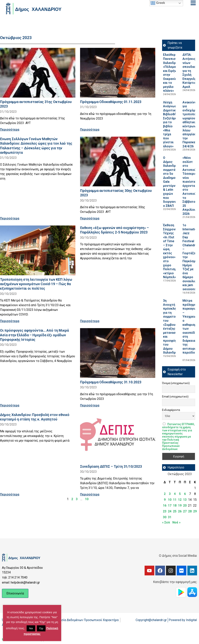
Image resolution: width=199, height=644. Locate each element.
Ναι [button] (31, 628)
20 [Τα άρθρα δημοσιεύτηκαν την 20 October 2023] (185, 506)
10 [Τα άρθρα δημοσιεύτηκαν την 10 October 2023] (170, 500)
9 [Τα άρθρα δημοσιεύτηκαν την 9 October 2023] (165, 500)
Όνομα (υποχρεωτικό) (176, 383)
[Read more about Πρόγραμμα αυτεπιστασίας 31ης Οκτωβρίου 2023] (38, 73)
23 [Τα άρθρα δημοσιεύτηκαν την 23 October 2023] (165, 511)
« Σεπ (166, 522)
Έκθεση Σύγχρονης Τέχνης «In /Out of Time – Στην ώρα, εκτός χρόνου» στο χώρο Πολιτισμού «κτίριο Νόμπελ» (172, 251)
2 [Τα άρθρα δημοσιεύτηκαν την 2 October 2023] (165, 494)
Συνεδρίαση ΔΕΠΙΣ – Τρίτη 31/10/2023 (111, 466)
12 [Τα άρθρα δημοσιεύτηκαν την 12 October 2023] (180, 500)
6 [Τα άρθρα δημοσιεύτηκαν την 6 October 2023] (185, 494)
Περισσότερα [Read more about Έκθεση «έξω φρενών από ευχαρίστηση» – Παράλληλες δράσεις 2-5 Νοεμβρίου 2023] (90, 321)
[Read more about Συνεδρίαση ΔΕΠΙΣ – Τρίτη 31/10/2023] (118, 437)
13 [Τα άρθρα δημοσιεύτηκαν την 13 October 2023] (185, 500)
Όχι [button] (41, 628)
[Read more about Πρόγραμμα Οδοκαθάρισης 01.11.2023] (118, 73)
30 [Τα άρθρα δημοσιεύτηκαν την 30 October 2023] (165, 517)
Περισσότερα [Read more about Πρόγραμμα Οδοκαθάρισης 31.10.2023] (90, 405)
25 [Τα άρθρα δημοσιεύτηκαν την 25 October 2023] (175, 511)
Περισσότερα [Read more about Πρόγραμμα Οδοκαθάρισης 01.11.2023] (90, 130)
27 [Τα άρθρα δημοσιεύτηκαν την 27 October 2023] (185, 511)
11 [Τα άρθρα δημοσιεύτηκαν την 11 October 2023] (175, 500)
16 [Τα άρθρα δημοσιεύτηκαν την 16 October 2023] (165, 506)
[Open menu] (193, 3)
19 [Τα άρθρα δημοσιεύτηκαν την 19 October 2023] (180, 506)
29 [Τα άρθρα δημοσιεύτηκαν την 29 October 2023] (195, 511)
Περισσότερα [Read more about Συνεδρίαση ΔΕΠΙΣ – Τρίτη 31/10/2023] (90, 494)
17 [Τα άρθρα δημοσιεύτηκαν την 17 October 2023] (170, 506)
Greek (158, 3)
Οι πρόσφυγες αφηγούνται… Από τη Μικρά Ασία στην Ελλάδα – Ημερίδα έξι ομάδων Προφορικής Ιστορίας (34, 335)
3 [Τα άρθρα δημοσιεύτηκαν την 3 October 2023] (170, 494)
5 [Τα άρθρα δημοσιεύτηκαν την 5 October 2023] (180, 494)
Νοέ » (176, 522)
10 (87, 499)
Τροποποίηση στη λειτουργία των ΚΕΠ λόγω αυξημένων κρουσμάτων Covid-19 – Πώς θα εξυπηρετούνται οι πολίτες (36, 284)
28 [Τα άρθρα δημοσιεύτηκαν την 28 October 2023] (190, 511)
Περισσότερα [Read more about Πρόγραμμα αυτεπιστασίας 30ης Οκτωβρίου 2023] (90, 218)
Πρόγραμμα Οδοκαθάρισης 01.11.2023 (111, 102)
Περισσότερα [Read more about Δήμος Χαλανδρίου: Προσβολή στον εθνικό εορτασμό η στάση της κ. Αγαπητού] (10, 494)
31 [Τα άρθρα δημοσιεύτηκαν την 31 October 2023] (170, 517)
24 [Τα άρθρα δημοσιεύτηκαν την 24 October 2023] (170, 511)
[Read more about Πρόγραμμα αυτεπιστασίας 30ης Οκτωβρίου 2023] (118, 162)
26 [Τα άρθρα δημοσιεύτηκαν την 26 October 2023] (180, 511)
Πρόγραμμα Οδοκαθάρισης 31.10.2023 (111, 382)
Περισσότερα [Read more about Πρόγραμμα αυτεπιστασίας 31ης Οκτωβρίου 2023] (10, 130)
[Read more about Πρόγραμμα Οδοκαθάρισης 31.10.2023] (118, 353)
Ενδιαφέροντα (171, 410)
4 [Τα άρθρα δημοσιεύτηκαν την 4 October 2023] (175, 494)
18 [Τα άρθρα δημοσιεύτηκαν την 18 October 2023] (175, 506)
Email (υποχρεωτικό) (175, 397)
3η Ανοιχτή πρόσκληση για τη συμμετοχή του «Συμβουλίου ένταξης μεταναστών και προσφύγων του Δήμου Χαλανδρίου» (172, 327)
